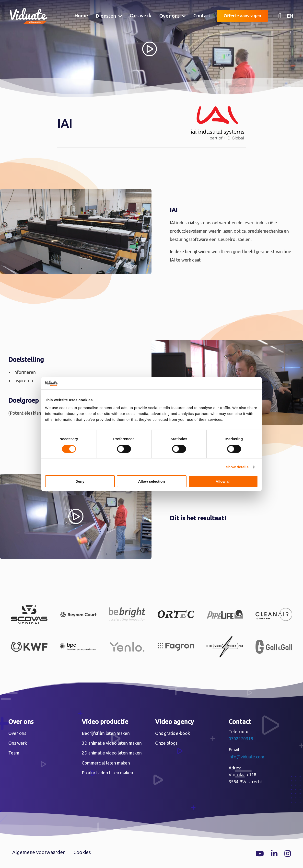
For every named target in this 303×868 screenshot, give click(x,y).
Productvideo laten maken (107, 773)
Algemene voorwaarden (39, 852)
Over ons (170, 16)
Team (14, 753)
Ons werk (141, 16)
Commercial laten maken (106, 763)
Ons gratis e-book (173, 733)
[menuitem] (81, 16)
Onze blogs (166, 743)
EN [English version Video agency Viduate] (290, 16)
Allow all (223, 481)
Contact (202, 16)
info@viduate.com (246, 757)
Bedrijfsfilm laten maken (106, 733)
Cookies (82, 852)
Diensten (106, 16)
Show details (237, 467)
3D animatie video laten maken (112, 743)
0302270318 (241, 739)
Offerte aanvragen (242, 16)
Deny (80, 481)
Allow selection (151, 481)
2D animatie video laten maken (112, 753)
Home (81, 16)
